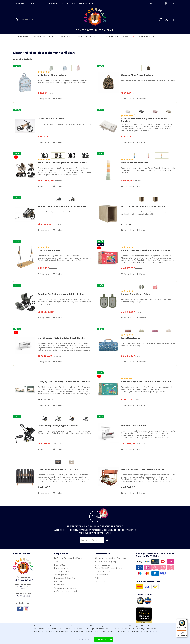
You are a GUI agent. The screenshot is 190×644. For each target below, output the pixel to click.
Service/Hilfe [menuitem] (154, 3)
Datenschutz (101, 575)
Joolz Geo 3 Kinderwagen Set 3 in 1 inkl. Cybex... (63, 163)
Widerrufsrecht (103, 571)
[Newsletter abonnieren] (107, 540)
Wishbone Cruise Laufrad (51, 119)
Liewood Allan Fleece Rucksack (138, 75)
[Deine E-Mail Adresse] (95, 540)
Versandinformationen (65, 588)
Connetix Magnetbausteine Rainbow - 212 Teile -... (147, 250)
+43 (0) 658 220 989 (23, 580)
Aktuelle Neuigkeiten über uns (110, 558)
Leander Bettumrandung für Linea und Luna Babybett (144, 120)
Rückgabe (59, 585)
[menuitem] (31, 20)
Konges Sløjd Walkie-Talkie (135, 294)
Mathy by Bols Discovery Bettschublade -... (143, 469)
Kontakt (58, 581)
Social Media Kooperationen (108, 568)
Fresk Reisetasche (131, 338)
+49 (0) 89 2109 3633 (23, 588)
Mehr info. (154, 631)
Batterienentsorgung (105, 562)
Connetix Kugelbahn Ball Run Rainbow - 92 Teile (146, 382)
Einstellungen (85, 639)
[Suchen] (18, 20)
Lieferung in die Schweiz (66, 591)
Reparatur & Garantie (64, 578)
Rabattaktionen (62, 568)
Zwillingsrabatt (61, 575)
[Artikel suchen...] (31, 20)
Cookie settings (102, 565)
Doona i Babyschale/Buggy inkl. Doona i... (59, 426)
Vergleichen (44, 99)
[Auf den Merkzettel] (58, 99)
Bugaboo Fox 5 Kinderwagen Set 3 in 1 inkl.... (61, 294)
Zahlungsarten (61, 571)
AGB (97, 578)
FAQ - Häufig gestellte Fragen (69, 558)
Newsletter (60, 565)
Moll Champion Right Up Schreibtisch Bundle (61, 338)
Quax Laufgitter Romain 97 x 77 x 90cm (58, 469)
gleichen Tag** (61, 4)
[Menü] (186, 620)
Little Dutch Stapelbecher (135, 163)
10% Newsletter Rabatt (28, 4)
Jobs (56, 562)
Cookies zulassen (104, 639)
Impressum (101, 581)
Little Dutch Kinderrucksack (52, 75)
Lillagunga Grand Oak (49, 250)
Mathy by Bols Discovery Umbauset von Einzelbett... (65, 382)
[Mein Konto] (166, 20)
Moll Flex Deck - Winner (134, 426)
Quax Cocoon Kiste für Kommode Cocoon (143, 206)
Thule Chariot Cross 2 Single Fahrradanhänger (62, 206)
